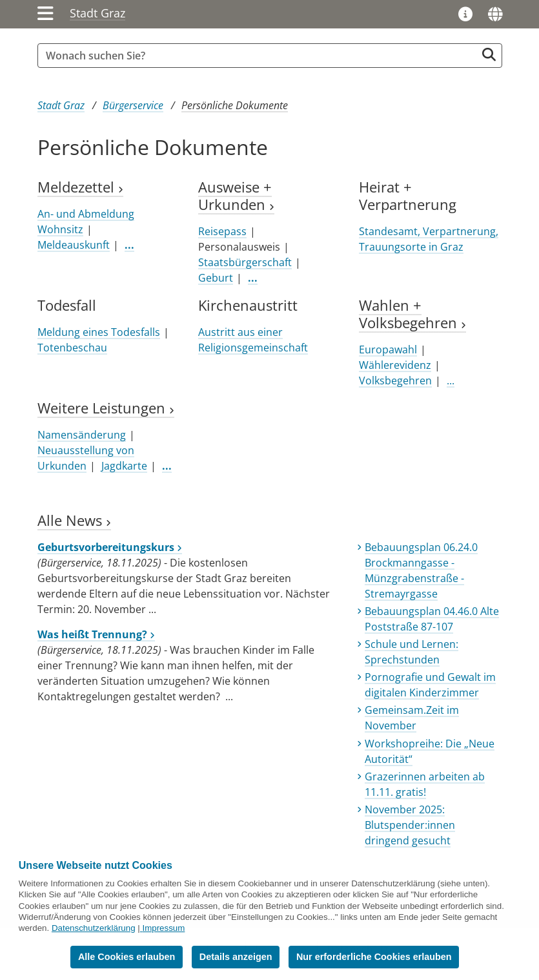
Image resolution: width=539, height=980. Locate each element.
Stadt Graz (97, 13)
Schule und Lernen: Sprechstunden (412, 652)
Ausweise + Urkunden (236, 196)
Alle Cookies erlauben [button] (127, 957)
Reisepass (222, 231)
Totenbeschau (72, 348)
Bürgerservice (133, 105)
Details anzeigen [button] (236, 957)
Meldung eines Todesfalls (99, 332)
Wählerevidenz (395, 365)
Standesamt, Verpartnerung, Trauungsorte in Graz (429, 239)
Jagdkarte (124, 466)
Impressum (163, 928)
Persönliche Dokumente (235, 105)
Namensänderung (82, 435)
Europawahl (388, 349)
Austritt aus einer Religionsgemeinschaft (253, 340)
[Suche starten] (489, 55)
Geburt (216, 278)
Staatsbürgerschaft (245, 262)
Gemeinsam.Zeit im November (412, 718)
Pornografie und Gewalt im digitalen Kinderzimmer (430, 685)
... (451, 381)
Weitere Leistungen (106, 408)
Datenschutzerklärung (94, 928)
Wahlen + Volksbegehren (412, 314)
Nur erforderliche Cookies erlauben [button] (374, 957)
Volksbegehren (395, 381)
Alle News (74, 520)
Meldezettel (80, 187)
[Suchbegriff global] (260, 56)
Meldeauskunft (74, 245)
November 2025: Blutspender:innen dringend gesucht (410, 825)
